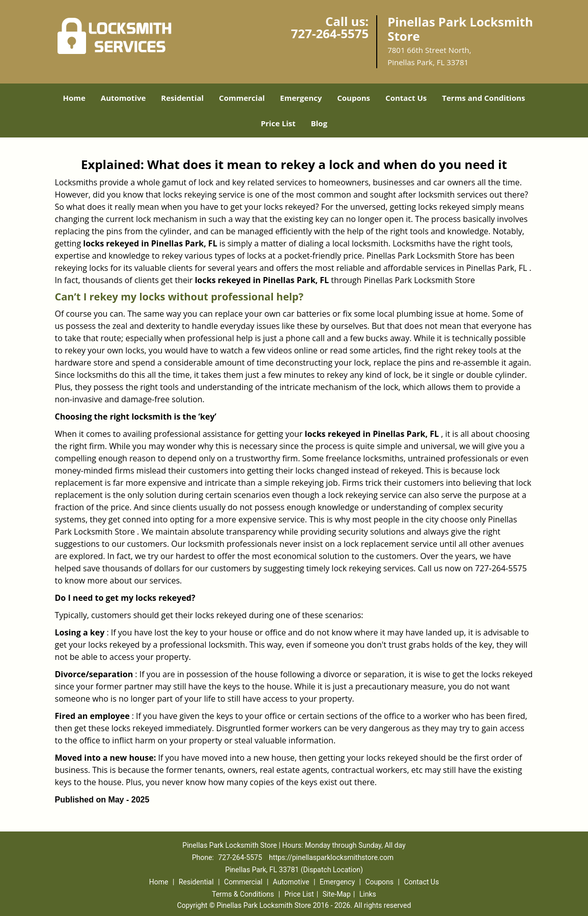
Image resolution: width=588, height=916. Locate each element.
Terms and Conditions (483, 98)
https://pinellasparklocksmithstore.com (331, 857)
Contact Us (406, 98)
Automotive (123, 98)
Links (368, 894)
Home (74, 98)
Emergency (301, 98)
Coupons (354, 98)
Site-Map (337, 894)
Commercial (242, 98)
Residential (182, 98)
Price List (278, 123)
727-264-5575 (330, 33)
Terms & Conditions (243, 894)
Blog (319, 123)
